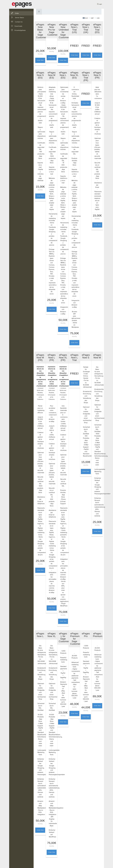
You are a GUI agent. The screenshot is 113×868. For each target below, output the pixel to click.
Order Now (40, 60)
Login (99, 4)
